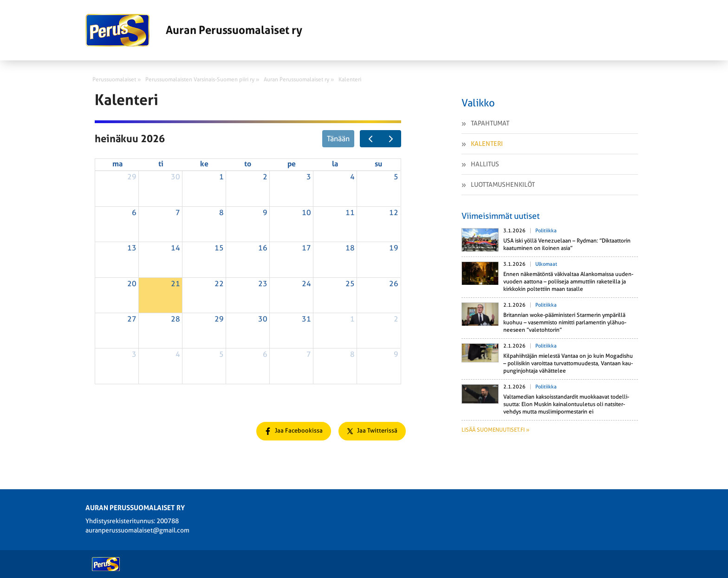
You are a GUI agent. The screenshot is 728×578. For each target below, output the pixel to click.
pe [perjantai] (292, 164)
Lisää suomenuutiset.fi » (495, 430)
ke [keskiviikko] (204, 164)
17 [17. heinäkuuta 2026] (306, 248)
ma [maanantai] (117, 164)
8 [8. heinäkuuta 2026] (221, 213)
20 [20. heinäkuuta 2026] (132, 284)
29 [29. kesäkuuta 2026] (132, 177)
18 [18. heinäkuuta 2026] (350, 248)
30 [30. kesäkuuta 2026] (175, 177)
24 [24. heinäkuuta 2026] (306, 284)
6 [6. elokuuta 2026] (265, 354)
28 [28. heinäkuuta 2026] (175, 319)
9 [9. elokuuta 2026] (396, 354)
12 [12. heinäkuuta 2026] (394, 213)
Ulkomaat (546, 264)
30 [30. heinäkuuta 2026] (263, 319)
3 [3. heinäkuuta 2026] (309, 177)
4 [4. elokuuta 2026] (178, 354)
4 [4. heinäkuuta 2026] (352, 177)
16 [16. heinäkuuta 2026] (263, 248)
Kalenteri (487, 144)
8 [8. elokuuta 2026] (352, 354)
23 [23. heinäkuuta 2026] (263, 284)
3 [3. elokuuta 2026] (134, 354)
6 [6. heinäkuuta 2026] (134, 213)
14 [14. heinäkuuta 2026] (175, 248)
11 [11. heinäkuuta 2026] (350, 213)
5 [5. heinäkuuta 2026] (396, 177)
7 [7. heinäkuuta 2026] (178, 213)
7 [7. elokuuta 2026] (309, 354)
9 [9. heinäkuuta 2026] (265, 213)
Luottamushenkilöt (503, 184)
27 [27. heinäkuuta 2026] (132, 319)
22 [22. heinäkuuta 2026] (219, 284)
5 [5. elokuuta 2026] (221, 354)
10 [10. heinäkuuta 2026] (306, 213)
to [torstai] (248, 164)
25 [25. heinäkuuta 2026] (350, 284)
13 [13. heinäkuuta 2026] (132, 248)
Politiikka (546, 231)
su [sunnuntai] (378, 164)
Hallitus (485, 164)
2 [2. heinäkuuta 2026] (265, 177)
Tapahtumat (490, 123)
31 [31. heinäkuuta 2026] (306, 319)
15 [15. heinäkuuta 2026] (219, 248)
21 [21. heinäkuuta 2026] (175, 284)
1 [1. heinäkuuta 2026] (221, 177)
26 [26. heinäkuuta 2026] (394, 284)
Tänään (338, 139)
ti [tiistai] (161, 164)
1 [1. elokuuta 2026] (352, 319)
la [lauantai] (335, 164)
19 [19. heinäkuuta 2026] (394, 248)
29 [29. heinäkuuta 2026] (219, 319)
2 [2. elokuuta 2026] (396, 319)
